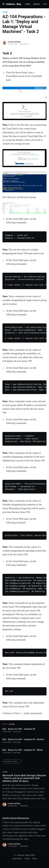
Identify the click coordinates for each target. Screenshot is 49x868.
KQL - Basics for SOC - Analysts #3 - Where (23, 750)
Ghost (34, 859)
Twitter (27, 859)
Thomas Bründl (14, 42)
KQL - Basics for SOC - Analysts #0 (19, 729)
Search (37, 4)
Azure (5, 12)
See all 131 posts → (12, 761)
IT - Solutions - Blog (12, 4)
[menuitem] (28, 4)
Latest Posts (17, 859)
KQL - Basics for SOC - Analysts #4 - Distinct (23, 739)
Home (28, 4)
